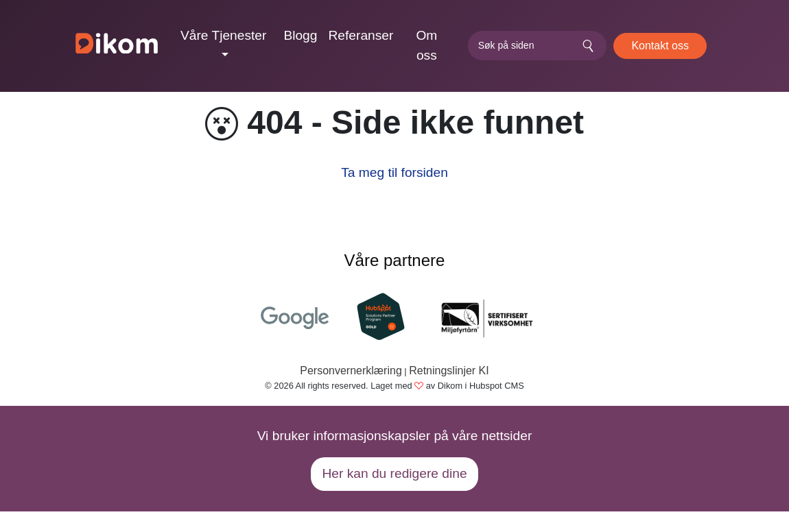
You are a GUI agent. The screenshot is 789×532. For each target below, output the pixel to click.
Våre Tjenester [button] (224, 35)
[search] (537, 46)
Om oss (426, 45)
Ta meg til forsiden (394, 172)
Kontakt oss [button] (660, 46)
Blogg (300, 35)
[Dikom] (117, 46)
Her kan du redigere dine (394, 473)
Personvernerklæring (351, 371)
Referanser (361, 35)
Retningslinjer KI (449, 371)
